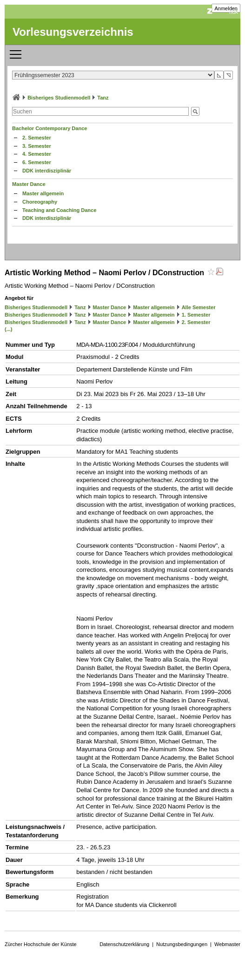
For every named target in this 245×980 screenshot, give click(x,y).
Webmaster (227, 944)
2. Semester (37, 138)
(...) (9, 329)
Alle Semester (199, 307)
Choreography (40, 202)
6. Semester (37, 162)
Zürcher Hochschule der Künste (41, 944)
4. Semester (37, 154)
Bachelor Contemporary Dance (50, 128)
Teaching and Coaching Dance (59, 210)
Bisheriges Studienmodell (59, 98)
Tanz (103, 98)
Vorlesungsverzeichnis (73, 32)
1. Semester (196, 315)
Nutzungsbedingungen (182, 944)
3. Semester (37, 146)
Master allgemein (43, 193)
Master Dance (29, 184)
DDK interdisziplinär (47, 171)
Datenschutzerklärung (124, 944)
